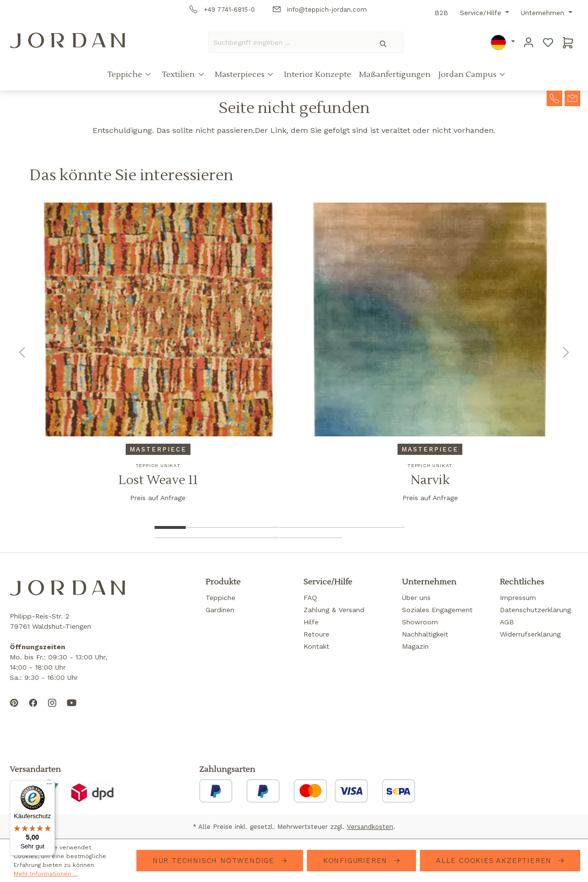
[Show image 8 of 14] (389, 527)
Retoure (316, 634)
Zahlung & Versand (334, 610)
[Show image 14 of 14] (326, 538)
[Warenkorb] (568, 42)
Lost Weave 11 (158, 480)
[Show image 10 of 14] (201, 538)
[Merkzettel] (548, 42)
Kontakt (316, 646)
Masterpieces (241, 75)
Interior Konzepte (318, 75)
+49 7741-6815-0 (222, 9)
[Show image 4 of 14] (264, 527)
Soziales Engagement (437, 610)
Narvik (430, 480)
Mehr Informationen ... (46, 874)
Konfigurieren (357, 861)
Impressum (518, 598)
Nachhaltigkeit (425, 634)
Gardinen (220, 610)
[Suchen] (384, 42)
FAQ (310, 598)
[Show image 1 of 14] (170, 527)
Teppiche (126, 75)
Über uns (416, 598)
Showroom (420, 622)
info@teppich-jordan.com (320, 9)
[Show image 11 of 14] (232, 538)
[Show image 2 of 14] (201, 527)
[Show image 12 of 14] (264, 538)
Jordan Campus (468, 75)
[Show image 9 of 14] (170, 538)
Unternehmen (544, 13)
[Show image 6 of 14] (326, 527)
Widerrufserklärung (530, 634)
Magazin (415, 646)
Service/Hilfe (482, 13)
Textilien (179, 75)
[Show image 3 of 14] (232, 527)
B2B (441, 13)
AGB (507, 622)
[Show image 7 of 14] (358, 527)
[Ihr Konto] (529, 42)
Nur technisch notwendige (215, 861)
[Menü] (49, 786)
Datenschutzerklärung (535, 610)
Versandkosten (370, 827)
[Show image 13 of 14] (295, 538)
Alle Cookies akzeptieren (495, 861)
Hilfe (311, 622)
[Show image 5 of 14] (295, 527)
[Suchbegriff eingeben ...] (286, 42)
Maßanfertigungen (395, 75)
